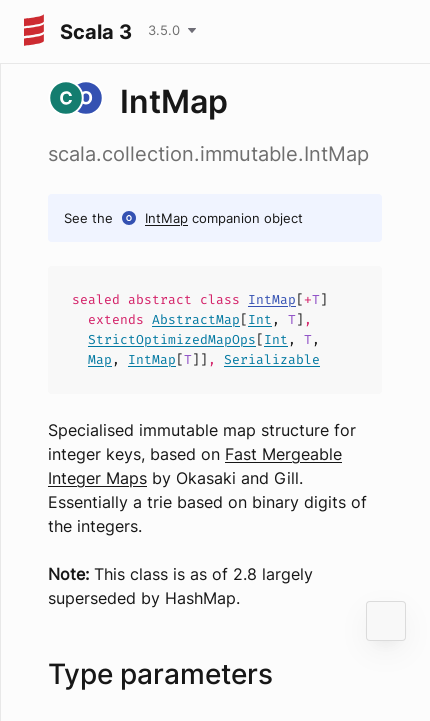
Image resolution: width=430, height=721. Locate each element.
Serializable (272, 359)
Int (260, 319)
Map (100, 359)
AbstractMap (196, 319)
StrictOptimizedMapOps (172, 339)
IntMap (166, 218)
